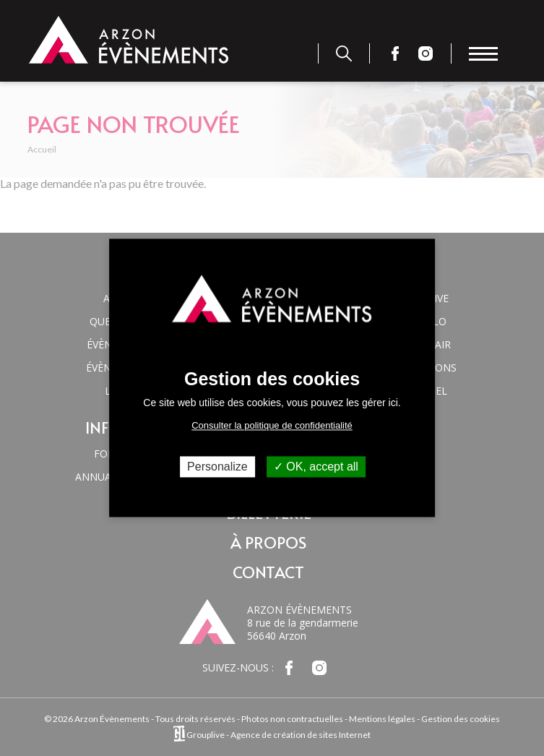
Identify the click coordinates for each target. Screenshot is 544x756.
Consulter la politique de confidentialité (272, 425)
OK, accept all (316, 467)
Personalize (217, 467)
